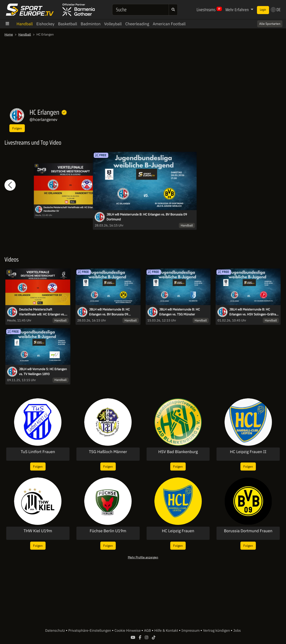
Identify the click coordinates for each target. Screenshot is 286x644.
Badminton (91, 24)
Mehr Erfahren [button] (238, 10)
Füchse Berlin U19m (108, 531)
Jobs (237, 631)
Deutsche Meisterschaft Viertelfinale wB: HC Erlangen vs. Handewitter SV (71, 209)
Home (9, 34)
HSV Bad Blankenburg (178, 452)
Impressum (191, 631)
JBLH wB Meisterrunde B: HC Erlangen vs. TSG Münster (180, 312)
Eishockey (45, 24)
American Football (169, 24)
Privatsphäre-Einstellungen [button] (90, 631)
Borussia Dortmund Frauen (248, 531)
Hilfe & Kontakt (167, 631)
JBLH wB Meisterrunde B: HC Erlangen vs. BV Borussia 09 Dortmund (147, 217)
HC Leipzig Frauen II (248, 452)
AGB (148, 631)
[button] (10, 185)
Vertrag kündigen (217, 631)
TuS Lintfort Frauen (38, 452)
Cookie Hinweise (128, 631)
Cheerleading (137, 24)
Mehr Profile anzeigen (143, 557)
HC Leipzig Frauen (178, 531)
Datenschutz (55, 631)
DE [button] (276, 10)
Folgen (17, 128)
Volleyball (113, 24)
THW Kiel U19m (38, 531)
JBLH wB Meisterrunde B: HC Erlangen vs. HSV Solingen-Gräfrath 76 (254, 312)
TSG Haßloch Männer (108, 452)
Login (263, 10)
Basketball (68, 24)
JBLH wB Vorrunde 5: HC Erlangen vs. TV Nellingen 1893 (43, 372)
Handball (25, 24)
